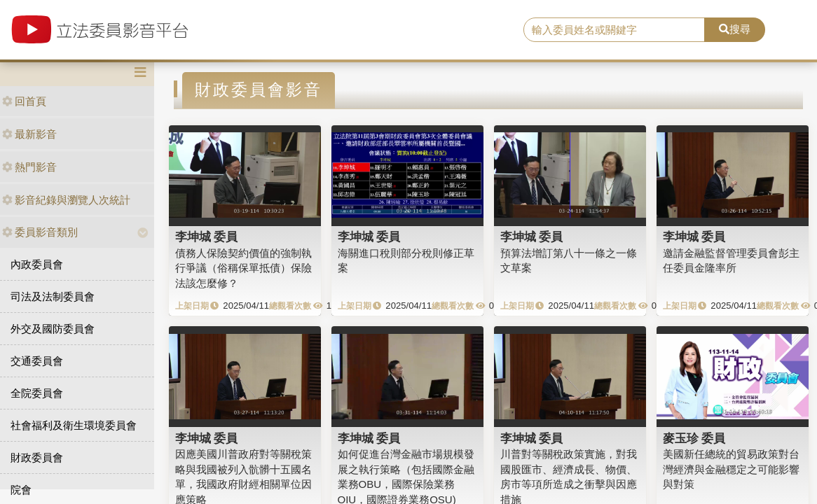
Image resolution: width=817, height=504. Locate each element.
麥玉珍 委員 (694, 438)
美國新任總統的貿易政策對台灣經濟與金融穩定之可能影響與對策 (731, 469)
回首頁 (24, 101)
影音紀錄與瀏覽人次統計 (66, 200)
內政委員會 (37, 264)
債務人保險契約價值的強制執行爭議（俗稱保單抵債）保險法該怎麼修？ (243, 268)
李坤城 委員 (207, 237)
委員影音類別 (40, 232)
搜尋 (735, 29)
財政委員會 (37, 457)
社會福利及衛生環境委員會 (74, 425)
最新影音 (29, 134)
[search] (614, 30)
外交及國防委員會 (53, 329)
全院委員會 (37, 393)
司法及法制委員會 (53, 296)
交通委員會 (37, 361)
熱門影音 (29, 167)
